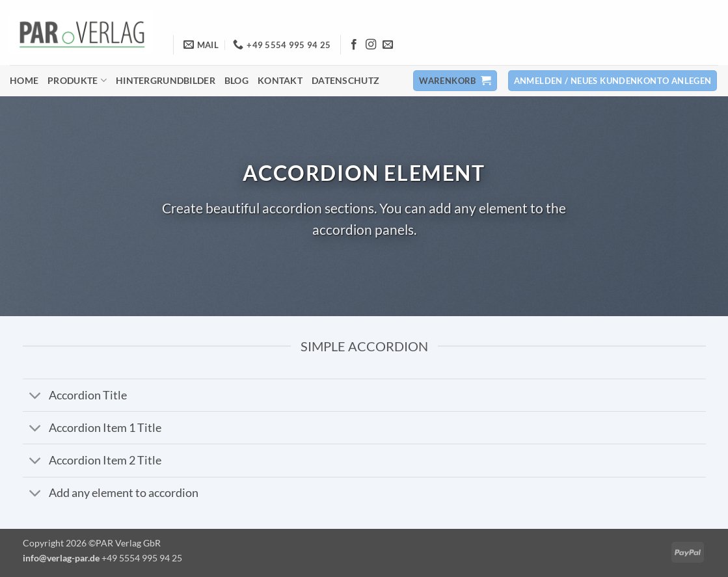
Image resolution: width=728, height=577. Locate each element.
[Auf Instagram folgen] (371, 45)
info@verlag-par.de (61, 558)
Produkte (77, 80)
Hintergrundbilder (166, 80)
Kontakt (280, 80)
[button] (455, 81)
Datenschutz (345, 80)
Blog (236, 80)
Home (24, 80)
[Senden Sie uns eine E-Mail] (388, 45)
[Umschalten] (35, 396)
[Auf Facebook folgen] (354, 45)
